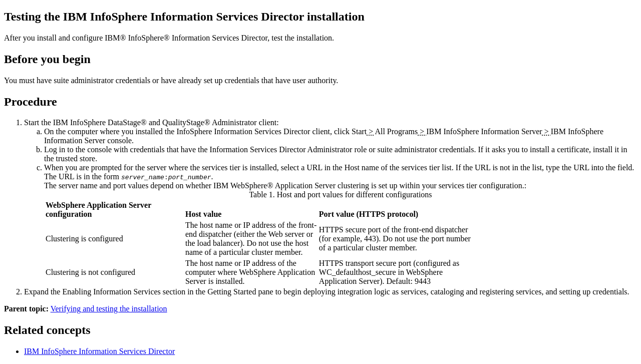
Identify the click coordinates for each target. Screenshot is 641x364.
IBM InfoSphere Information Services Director (99, 351)
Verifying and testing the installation (109, 309)
